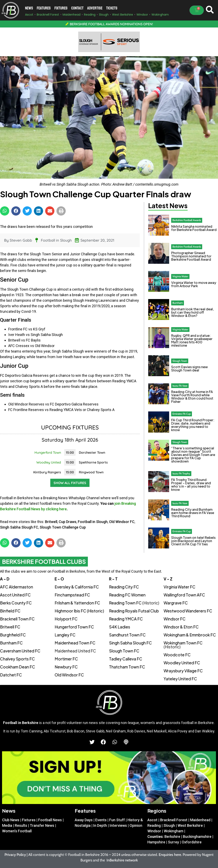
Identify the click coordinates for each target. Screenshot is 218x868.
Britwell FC (10, 627)
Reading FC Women (127, 595)
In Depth (100, 825)
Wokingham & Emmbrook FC (190, 635)
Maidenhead (200, 820)
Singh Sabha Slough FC (19, 527)
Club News (11, 820)
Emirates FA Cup (182, 414)
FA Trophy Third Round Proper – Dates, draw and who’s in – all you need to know (191, 485)
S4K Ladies (120, 627)
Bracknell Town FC (17, 619)
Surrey (173, 842)
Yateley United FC (180, 679)
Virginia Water (180, 276)
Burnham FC (11, 643)
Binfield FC (10, 611)
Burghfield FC (13, 635)
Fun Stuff (117, 820)
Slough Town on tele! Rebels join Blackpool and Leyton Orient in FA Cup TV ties (193, 541)
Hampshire (156, 842)
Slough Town (180, 361)
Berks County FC (16, 603)
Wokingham (174, 831)
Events (101, 820)
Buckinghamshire (197, 837)
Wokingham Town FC (183, 645)
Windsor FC (175, 619)
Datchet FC (11, 675)
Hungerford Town (48, 452)
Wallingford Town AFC (184, 595)
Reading (154, 825)
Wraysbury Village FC (183, 671)
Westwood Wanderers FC (188, 611)
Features (44, 8)
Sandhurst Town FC (127, 635)
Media (7, 825)
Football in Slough (56, 240)
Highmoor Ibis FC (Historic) (79, 611)
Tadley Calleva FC (126, 659)
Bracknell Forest (174, 820)
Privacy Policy (15, 855)
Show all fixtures (70, 483)
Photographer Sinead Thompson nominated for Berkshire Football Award (191, 256)
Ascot (152, 820)
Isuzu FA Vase (180, 386)
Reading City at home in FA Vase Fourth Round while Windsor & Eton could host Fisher (192, 397)
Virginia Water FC (180, 587)
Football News (50, 820)
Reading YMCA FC (126, 619)
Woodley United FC (182, 663)
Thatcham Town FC (127, 667)
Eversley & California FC (77, 587)
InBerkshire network (122, 860)
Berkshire (172, 837)
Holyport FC (66, 619)
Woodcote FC (177, 655)
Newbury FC (66, 667)
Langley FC (65, 635)
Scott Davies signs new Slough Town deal (189, 368)
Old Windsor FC (122, 522)
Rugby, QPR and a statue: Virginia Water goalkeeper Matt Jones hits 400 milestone (192, 340)
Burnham (178, 303)
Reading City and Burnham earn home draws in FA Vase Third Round (193, 513)
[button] (5, 211)
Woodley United (49, 462)
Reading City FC (124, 587)
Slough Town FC (124, 651)
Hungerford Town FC (74, 627)
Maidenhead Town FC (75, 643)
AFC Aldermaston (17, 587)
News (29, 8)
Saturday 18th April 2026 (70, 440)
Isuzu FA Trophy (181, 473)
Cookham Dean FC (18, 667)
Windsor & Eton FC (181, 627)
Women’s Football (17, 831)
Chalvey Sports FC (17, 659)
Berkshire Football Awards (187, 220)
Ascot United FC (15, 595)
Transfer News (42, 825)
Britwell (51, 522)
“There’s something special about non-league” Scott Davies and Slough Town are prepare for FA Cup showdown (193, 455)
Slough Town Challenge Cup (63, 527)
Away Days (84, 820)
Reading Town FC (134, 603)
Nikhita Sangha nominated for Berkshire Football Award (194, 228)
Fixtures (61, 8)
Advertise (95, 8)
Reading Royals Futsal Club (134, 611)
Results (21, 825)
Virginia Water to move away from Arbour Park (194, 284)
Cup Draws (68, 522)
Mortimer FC (66, 659)
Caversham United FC (20, 651)
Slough (169, 825)
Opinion (136, 825)
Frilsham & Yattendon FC (77, 603)
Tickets (112, 8)
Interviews (118, 825)
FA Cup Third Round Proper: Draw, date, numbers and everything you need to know (193, 425)
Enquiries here (170, 855)
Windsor (154, 831)
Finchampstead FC (72, 595)
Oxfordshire (192, 842)
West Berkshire (190, 825)
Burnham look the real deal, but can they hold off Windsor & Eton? (193, 312)
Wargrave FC (176, 603)
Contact (77, 8)
